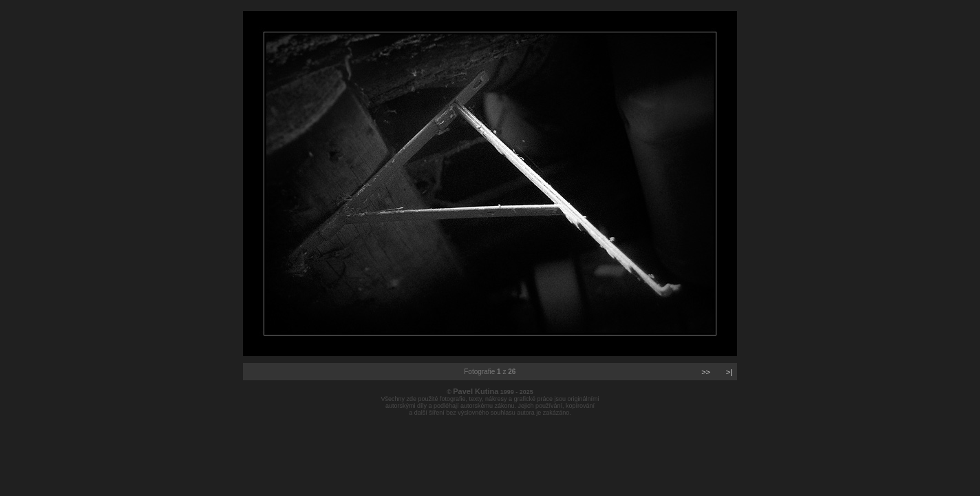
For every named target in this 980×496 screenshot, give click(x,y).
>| (729, 372)
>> (706, 372)
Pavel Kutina (476, 391)
